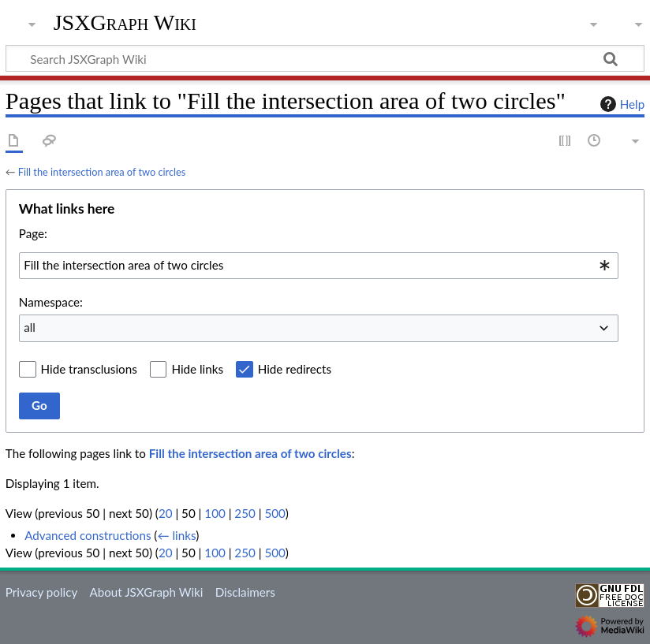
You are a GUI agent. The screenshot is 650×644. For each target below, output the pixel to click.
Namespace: (51, 302)
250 (245, 513)
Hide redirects (295, 369)
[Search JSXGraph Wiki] (325, 58)
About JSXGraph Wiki (146, 592)
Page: (33, 233)
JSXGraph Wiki (125, 23)
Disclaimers (245, 592)
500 (275, 513)
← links (176, 535)
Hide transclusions (89, 369)
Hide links (197, 369)
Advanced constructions (88, 535)
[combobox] (319, 266)
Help (620, 104)
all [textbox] (30, 327)
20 (166, 513)
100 (215, 513)
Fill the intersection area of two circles (102, 172)
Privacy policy (41, 592)
